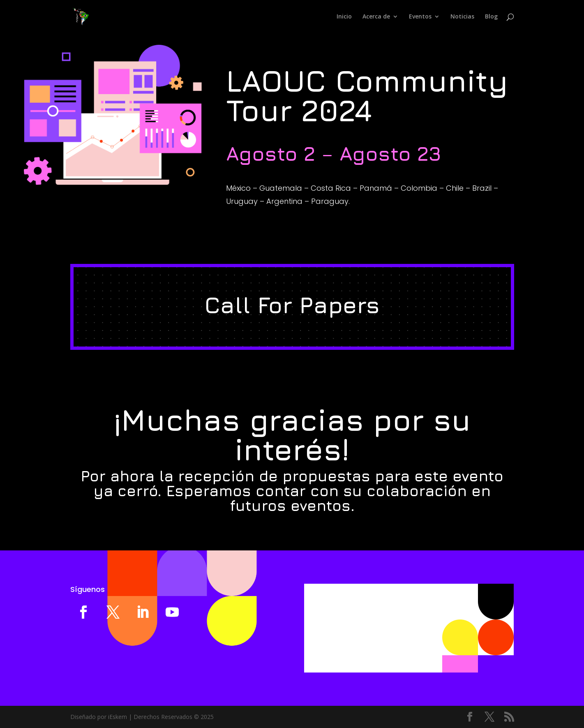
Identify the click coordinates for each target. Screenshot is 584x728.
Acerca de (376, 17)
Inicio (344, 17)
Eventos (420, 17)
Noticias (462, 17)
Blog (491, 17)
